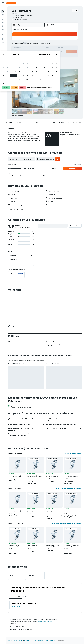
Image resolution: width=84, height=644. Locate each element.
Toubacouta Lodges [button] (32, 448)
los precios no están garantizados (45, 594)
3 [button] (16, 44)
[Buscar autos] (3, 14)
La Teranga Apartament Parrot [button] (72, 448)
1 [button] (35, 40)
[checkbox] (16, 275)
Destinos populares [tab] (28, 570)
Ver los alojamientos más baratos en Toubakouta (69, 461)
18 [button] (20, 52)
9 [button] (39, 44)
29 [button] (35, 56)
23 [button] (39, 52)
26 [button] (24, 56)
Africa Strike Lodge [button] (51, 448)
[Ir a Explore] (3, 19)
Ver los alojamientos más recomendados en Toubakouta (67, 496)
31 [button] (16, 60)
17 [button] (16, 52)
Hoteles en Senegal (38, 613)
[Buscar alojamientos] (3, 11)
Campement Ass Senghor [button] (16, 448)
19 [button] (24, 52)
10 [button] (16, 48)
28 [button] (31, 56)
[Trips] (3, 34)
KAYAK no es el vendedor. (46, 599)
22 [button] (35, 52)
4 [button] (20, 44)
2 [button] (39, 40)
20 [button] (27, 52)
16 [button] (39, 48)
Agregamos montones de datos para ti (46, 602)
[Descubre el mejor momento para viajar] (3, 26)
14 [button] (31, 48)
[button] (3, 3)
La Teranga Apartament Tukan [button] (72, 483)
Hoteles (21, 613)
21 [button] (31, 52)
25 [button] (20, 56)
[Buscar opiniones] (54, 226)
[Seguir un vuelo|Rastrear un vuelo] (3, 23)
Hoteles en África (28, 613)
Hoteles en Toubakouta (18, 580)
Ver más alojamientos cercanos (73, 426)
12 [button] (24, 48)
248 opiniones (23, 19)
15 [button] (35, 48)
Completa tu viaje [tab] (16, 570)
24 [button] (16, 56)
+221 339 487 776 (17, 17)
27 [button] (28, 56)
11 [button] (20, 48)
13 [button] (28, 48)
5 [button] (24, 44)
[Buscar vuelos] (3, 8)
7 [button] (31, 44)
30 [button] (39, 56)
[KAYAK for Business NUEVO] (3, 30)
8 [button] (35, 44)
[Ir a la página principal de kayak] (11, 3)
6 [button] (28, 44)
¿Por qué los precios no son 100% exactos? (46, 605)
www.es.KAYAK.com (13, 613)
